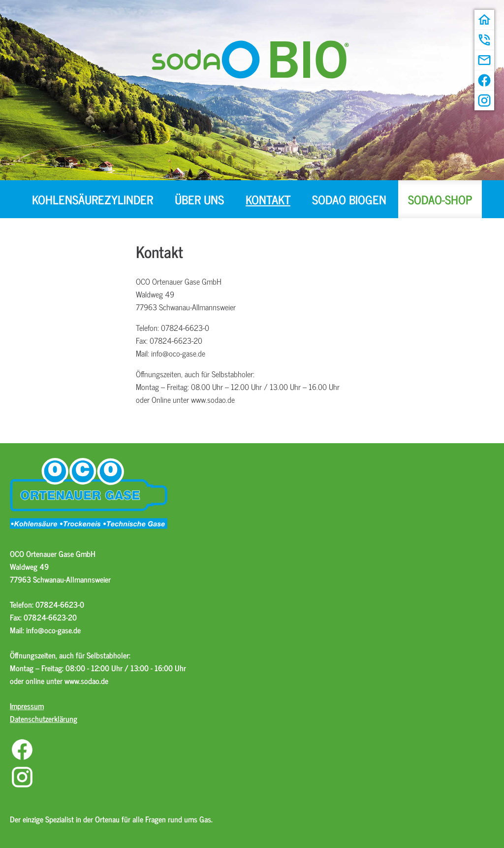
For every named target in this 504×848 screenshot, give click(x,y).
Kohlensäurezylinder (93, 199)
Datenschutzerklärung (44, 718)
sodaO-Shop (440, 199)
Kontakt (268, 199)
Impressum (27, 706)
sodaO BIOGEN (349, 199)
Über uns (199, 199)
